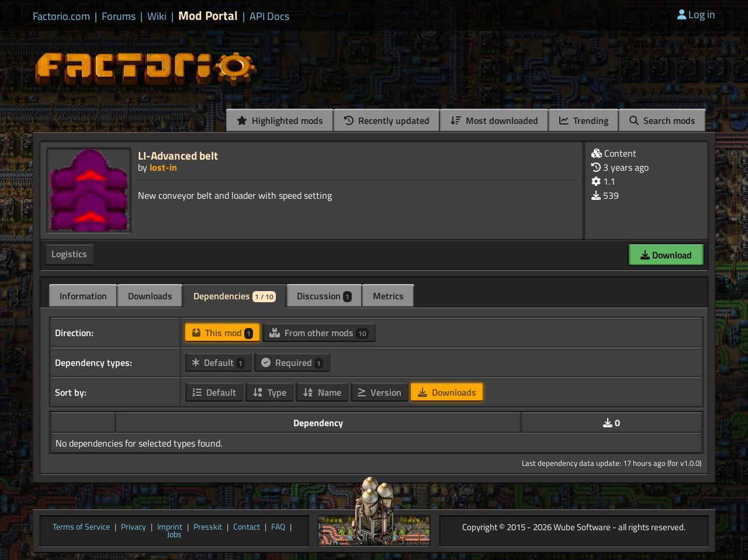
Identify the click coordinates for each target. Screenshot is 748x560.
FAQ (278, 527)
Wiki (157, 16)
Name (322, 392)
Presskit (208, 527)
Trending (584, 120)
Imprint (170, 527)
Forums (119, 16)
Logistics (69, 254)
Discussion (324, 296)
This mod (223, 333)
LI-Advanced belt (178, 155)
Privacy (134, 527)
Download (666, 255)
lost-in (163, 167)
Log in (696, 14)
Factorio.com (61, 16)
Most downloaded (494, 120)
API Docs (269, 16)
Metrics (388, 296)
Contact (247, 527)
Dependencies (235, 296)
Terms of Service (81, 527)
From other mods (319, 333)
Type (269, 392)
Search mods (662, 120)
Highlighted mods (280, 120)
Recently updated (387, 120)
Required (292, 362)
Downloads (150, 296)
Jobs (174, 535)
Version (380, 392)
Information (83, 296)
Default (219, 362)
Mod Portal (208, 15)
